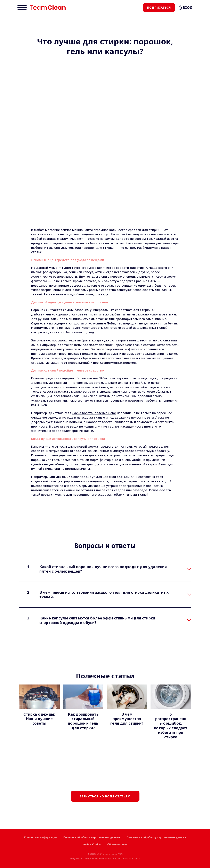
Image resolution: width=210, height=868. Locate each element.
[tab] (105, 569)
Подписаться (159, 7)
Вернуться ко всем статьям (105, 796)
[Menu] (22, 8)
